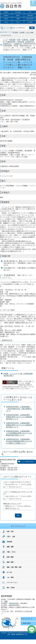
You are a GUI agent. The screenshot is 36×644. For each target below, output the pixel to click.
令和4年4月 (18, 44)
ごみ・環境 (10, 577)
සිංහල (18, 22)
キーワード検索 (7, 27)
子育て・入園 (11, 537)
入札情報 (22, 32)
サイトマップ (28, 619)
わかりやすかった (12, 496)
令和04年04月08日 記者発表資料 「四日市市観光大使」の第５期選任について (19, 409)
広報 (19, 40)
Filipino (6, 19)
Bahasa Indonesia (30, 19)
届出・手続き (11, 588)
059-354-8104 (14, 603)
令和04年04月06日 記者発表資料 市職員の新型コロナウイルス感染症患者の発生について (19, 417)
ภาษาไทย (30, 22)
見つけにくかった (15, 487)
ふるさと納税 (29, 32)
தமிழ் (6, 22)
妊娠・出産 (10, 531)
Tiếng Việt (30, 15)
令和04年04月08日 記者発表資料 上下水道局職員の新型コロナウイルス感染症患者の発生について (19, 433)
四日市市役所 (11, 6)
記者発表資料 (11, 42)
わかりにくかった (15, 499)
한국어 (18, 15)
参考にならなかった (12, 508)
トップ (5, 40)
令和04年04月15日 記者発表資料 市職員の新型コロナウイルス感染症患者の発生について (19, 425)
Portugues (18, 12)
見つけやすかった (12, 484)
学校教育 (9, 542)
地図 (6, 601)
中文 (30, 12)
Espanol (6, 15)
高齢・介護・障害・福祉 (14, 567)
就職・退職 (10, 547)
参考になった (10, 506)
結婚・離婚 (10, 557)
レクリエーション (12, 582)
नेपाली (18, 19)
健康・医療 (10, 562)
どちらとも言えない (25, 506)
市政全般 (12, 40)
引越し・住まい (11, 552)
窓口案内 (15, 32)
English (6, 12)
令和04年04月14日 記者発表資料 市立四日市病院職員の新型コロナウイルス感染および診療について (19, 441)
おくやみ (9, 572)
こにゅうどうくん (6, 35)
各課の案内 (27, 623)
